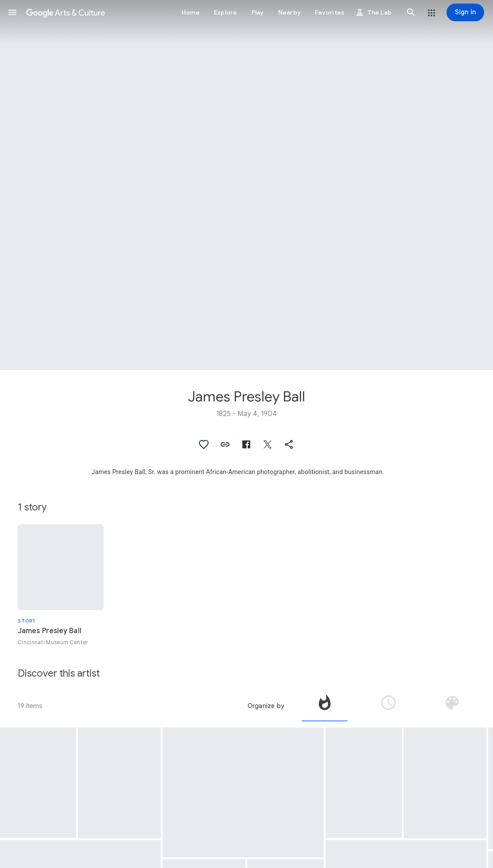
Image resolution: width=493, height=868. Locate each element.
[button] (12, 12)
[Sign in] (465, 12)
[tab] (325, 706)
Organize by (266, 706)
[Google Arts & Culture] (66, 12)
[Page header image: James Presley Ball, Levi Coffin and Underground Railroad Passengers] (246, 185)
